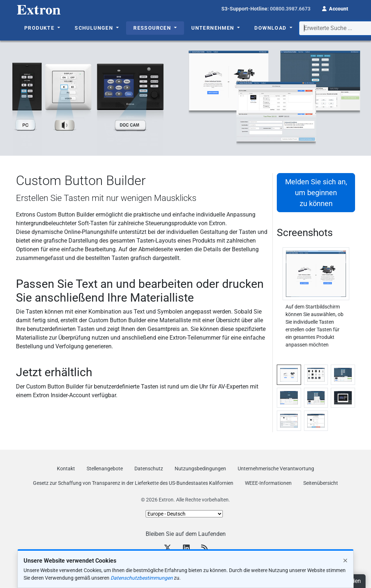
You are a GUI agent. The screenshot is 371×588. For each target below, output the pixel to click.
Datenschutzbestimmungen (142, 578)
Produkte (40, 28)
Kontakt (66, 469)
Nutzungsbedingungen (200, 469)
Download (271, 28)
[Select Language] (184, 514)
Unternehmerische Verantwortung (276, 469)
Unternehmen (214, 28)
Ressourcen (153, 28)
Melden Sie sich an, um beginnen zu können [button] (316, 193)
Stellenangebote (105, 469)
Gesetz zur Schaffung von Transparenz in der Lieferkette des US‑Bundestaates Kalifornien (133, 483)
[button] (335, 8)
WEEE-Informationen (268, 483)
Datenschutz (149, 469)
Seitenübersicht (321, 483)
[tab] (289, 375)
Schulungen (95, 28)
